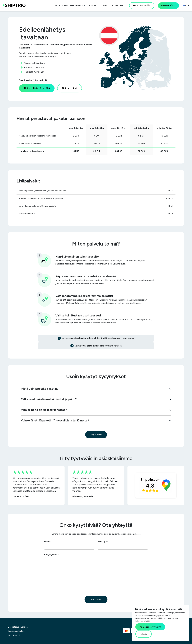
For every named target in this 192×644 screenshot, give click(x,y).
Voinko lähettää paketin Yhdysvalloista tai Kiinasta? (96, 420)
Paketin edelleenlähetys (69, 6)
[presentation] (65, 587)
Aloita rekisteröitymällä (37, 88)
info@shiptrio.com (99, 534)
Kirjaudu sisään (142, 6)
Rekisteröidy (168, 6)
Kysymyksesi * (52, 554)
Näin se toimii (70, 88)
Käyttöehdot (14, 635)
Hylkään (144, 634)
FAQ (105, 6)
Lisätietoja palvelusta (18, 627)
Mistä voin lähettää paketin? (96, 389)
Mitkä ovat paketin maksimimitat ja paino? (96, 399)
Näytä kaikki (96, 435)
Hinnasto (94, 6)
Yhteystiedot (118, 6)
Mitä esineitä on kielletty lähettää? (96, 410)
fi (185, 6)
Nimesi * (49, 541)
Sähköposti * (104, 541)
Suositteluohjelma (16, 631)
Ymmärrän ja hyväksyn (150, 627)
